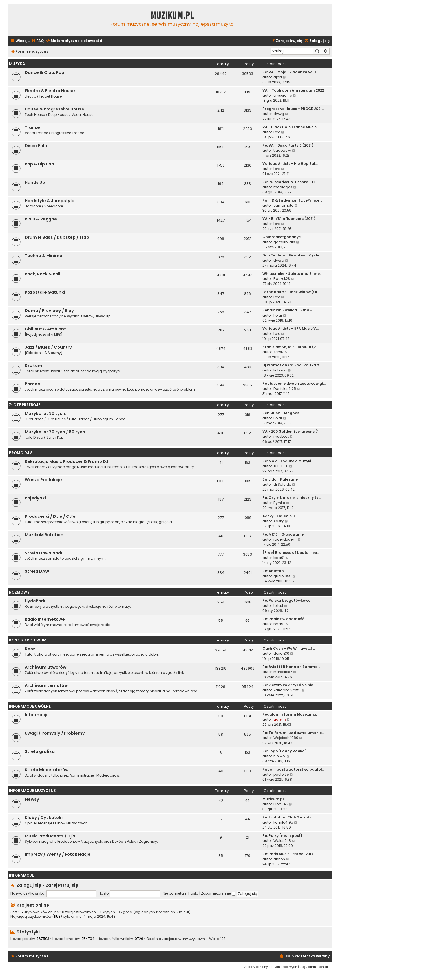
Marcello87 (283, 672)
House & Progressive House (55, 109)
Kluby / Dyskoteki (44, 818)
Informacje (37, 715)
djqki (278, 77)
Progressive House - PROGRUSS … (293, 109)
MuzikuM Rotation (44, 535)
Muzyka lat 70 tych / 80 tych (55, 432)
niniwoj (279, 756)
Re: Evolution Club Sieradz (287, 817)
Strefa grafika (40, 751)
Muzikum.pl (172, 16)
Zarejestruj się (62, 885)
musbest (281, 436)
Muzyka (17, 64)
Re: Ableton (273, 571)
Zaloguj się (29, 885)
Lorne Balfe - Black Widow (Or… (291, 292)
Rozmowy (19, 592)
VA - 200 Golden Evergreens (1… (292, 431)
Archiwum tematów (46, 685)
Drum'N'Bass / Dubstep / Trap (57, 237)
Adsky (279, 521)
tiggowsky (282, 150)
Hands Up (35, 182)
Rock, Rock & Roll (43, 274)
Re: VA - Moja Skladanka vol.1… (290, 72)
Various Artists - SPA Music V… (290, 328)
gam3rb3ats (284, 242)
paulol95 (281, 774)
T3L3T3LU (281, 466)
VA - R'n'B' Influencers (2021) (289, 219)
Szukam (34, 366)
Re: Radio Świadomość (283, 619)
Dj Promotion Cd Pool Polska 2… (292, 365)
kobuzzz (280, 370)
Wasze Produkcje (43, 480)
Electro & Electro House (50, 91)
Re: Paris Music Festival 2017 (288, 854)
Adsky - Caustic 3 (279, 516)
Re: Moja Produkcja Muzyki (287, 461)
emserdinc (283, 95)
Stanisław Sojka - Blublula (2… (290, 347)
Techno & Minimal (44, 256)
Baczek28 (282, 279)
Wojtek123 (217, 939)
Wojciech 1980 (286, 738)
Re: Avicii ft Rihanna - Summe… (291, 667)
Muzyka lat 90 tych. (46, 413)
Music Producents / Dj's (50, 836)
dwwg (279, 114)
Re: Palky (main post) (282, 836)
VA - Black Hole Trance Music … (291, 127)
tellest (278, 606)
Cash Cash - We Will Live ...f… (289, 648)
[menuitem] (37, 41)
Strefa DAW (37, 571)
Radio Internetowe (45, 619)
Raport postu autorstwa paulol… (293, 769)
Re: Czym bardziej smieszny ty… (292, 498)
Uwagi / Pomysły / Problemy (55, 733)
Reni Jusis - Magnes (281, 413)
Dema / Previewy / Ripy (49, 311)
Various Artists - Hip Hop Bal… (290, 164)
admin (280, 719)
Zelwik (279, 352)
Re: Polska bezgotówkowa (287, 600)
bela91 (279, 558)
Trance (32, 127)
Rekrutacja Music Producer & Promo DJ (67, 461)
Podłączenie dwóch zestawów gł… (294, 383)
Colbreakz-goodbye (282, 237)
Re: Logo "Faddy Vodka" (284, 751)
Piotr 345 (281, 804)
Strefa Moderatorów (47, 770)
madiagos (283, 187)
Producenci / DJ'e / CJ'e (50, 516)
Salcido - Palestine (280, 479)
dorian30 (281, 653)
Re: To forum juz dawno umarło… (293, 733)
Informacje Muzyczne (32, 791)
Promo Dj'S (21, 453)
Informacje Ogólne (30, 706)
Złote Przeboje (25, 405)
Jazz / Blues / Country (48, 347)
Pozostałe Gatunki (45, 292)
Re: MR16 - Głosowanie (283, 534)
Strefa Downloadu (44, 553)
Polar (278, 315)
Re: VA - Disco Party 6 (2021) (288, 145)
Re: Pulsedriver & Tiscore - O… (290, 182)
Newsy (32, 799)
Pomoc (32, 384)
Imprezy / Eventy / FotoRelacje (58, 854)
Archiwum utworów (46, 667)
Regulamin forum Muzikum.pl (290, 714)
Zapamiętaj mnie (218, 893)
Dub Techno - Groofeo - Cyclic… (293, 255)
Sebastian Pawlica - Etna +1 (288, 310)
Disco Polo (36, 146)
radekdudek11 (285, 539)
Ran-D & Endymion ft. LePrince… (292, 200)
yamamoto (283, 205)
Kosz (30, 649)
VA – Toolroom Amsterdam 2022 (293, 90)
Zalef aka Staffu (287, 690)
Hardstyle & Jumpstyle (50, 201)
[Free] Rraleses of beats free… (291, 553)
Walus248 (282, 841)
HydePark (35, 601)
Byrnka (279, 503)
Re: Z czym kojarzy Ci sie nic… (289, 685)
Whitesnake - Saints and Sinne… (292, 274)
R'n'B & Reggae (41, 219)
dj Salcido (282, 484)
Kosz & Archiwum (28, 640)
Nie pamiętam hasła (181, 893)
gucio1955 (282, 576)
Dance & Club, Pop (45, 72)
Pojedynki (35, 498)
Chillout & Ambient (45, 329)
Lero (277, 132)
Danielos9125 (285, 389)
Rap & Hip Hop (39, 164)
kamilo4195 (283, 822)
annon (279, 859)
